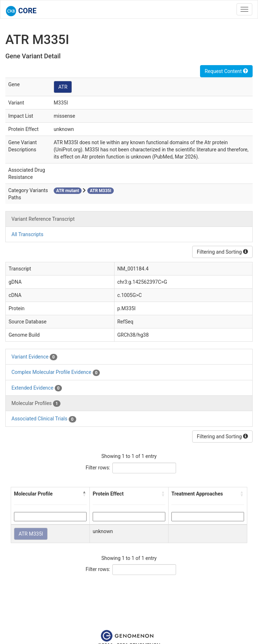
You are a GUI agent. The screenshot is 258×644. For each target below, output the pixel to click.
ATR (63, 87)
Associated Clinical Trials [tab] (44, 419)
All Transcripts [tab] (27, 234)
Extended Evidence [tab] (37, 388)
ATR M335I (31, 534)
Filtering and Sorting (222, 252)
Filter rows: (98, 468)
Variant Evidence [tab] (34, 357)
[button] (84, 494)
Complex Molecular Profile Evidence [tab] (56, 372)
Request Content (226, 71)
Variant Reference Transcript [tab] (43, 219)
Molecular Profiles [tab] (36, 404)
